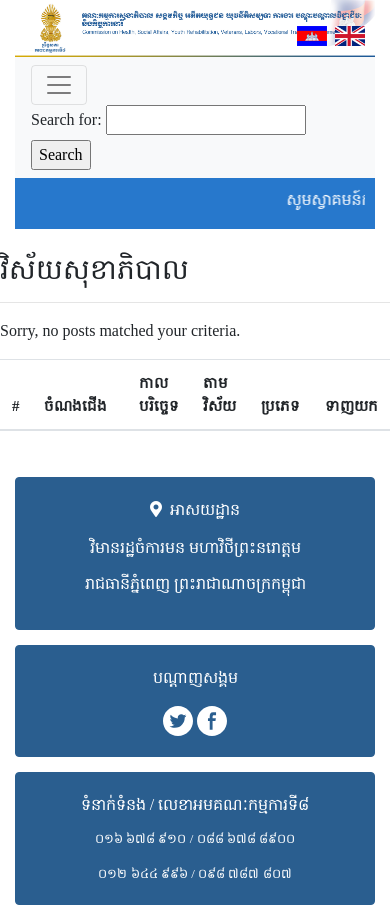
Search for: (66, 119)
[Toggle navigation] (59, 85)
